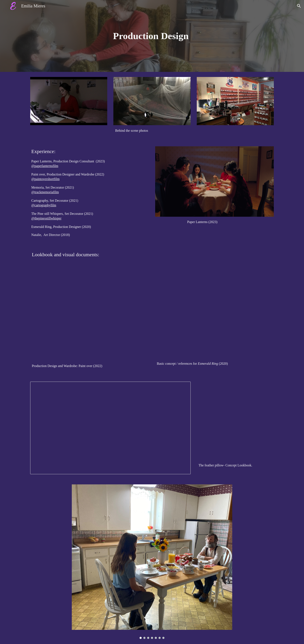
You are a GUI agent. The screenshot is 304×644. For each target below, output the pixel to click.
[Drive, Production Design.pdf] (214, 314)
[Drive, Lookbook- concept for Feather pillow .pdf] (235, 421)
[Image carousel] (152, 562)
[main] (152, 36)
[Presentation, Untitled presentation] (110, 428)
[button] (299, 6)
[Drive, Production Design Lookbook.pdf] (90, 315)
